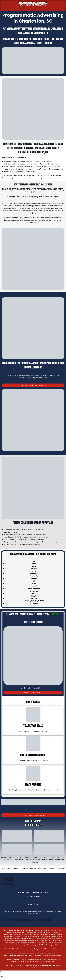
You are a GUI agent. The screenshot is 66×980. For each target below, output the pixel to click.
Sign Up (36, 913)
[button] (24, 8)
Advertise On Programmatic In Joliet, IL (15, 868)
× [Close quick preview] (0, 972)
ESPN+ (14, 857)
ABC (25, 601)
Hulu (9, 857)
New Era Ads (42, 911)
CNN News (57, 860)
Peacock (46, 857)
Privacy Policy (57, 965)
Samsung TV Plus (8, 860)
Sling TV (34, 860)
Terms (33, 967)
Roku (62, 857)
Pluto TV (53, 857)
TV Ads (25, 911)
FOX (43, 601)
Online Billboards (16, 911)
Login (30, 913)
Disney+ (4, 857)
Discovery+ (28, 857)
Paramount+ (38, 857)
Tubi (59, 857)
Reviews (50, 911)
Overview (33, 868)
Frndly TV (34, 586)
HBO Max (20, 857)
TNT (39, 601)
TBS (36, 601)
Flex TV (28, 860)
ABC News (41, 860)
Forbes (49, 43)
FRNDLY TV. (35, 862)
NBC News (49, 860)
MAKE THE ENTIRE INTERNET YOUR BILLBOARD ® (33, 5)
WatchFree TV (20, 860)
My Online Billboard (33, 2)
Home (7, 911)
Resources (57, 911)
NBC (29, 601)
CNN (33, 601)
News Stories (32, 911)
